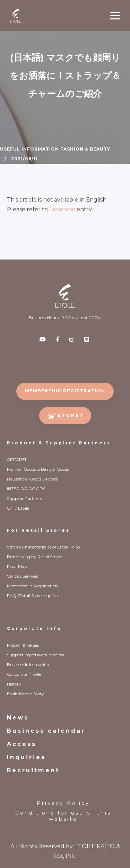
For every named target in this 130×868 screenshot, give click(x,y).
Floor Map (17, 566)
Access (22, 744)
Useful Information (29, 149)
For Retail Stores (38, 530)
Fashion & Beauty (85, 149)
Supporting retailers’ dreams (35, 655)
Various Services (23, 576)
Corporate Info (34, 628)
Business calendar (46, 731)
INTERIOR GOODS (26, 489)
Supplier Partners (24, 498)
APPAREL (17, 459)
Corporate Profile (24, 674)
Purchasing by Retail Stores (34, 557)
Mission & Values (23, 645)
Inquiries (26, 757)
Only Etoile (18, 508)
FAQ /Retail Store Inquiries (33, 595)
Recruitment (33, 770)
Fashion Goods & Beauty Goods (38, 469)
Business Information (28, 665)
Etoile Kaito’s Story (25, 694)
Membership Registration (32, 586)
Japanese (62, 209)
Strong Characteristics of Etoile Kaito (43, 547)
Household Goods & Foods (32, 479)
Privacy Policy (63, 803)
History (14, 684)
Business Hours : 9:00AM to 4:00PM (65, 318)
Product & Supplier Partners (59, 443)
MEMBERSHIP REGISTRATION (65, 391)
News (18, 718)
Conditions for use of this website (63, 816)
